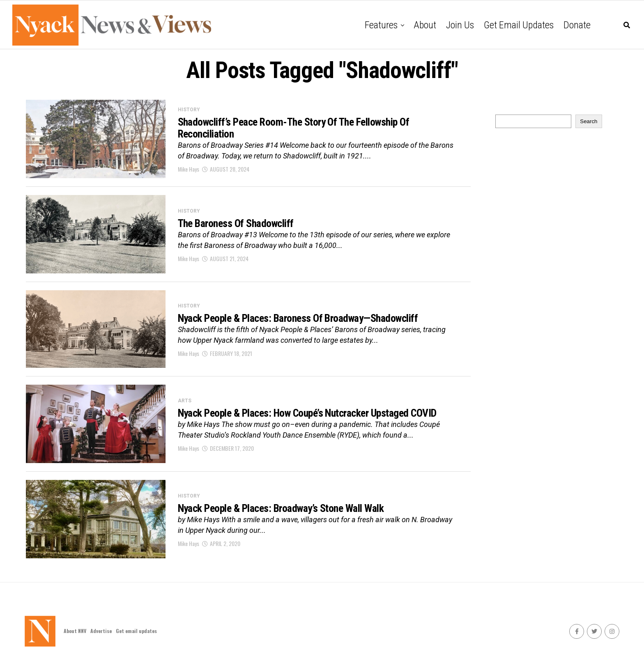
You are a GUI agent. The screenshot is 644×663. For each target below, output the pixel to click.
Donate (577, 25)
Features (381, 25)
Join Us (460, 25)
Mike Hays (189, 170)
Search (589, 121)
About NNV (75, 631)
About (425, 25)
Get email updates (519, 25)
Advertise (101, 631)
